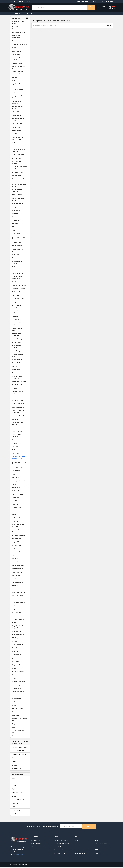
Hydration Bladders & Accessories (20, 532)
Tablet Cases (20, 717)
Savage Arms (16, 812)
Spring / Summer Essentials (20, 164)
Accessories (20, 371)
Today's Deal (16, 15)
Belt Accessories (20, 271)
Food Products (20, 489)
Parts (20, 611)
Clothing (20, 283)
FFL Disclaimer (29, 15)
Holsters (20, 516)
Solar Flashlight (20, 256)
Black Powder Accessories (20, 38)
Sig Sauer (15, 790)
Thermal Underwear (20, 364)
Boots (20, 49)
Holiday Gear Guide (20, 91)
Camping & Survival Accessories (20, 413)
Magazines (20, 225)
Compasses (20, 441)
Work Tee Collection (20, 205)
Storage (20, 713)
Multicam (20, 587)
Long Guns (20, 94)
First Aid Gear (20, 222)
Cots (13, 759)
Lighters (20, 557)
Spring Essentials (20, 174)
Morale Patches (20, 132)
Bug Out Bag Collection (20, 402)
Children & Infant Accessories (20, 279)
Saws (20, 660)
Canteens (20, 421)
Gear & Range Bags (20, 300)
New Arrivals (20, 590)
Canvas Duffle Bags (20, 275)
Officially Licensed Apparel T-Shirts (20, 140)
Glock (14, 780)
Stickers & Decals (20, 710)
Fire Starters (20, 472)
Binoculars (20, 390)
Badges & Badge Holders (20, 264)
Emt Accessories (20, 469)
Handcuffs (20, 506)
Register (102, 9)
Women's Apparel (20, 196)
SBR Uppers (20, 663)
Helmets (20, 513)
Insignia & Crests (20, 543)
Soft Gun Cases (20, 703)
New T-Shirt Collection (20, 136)
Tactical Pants (20, 177)
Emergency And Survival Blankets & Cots (20, 459)
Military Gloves (20, 117)
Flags (20, 476)
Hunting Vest (20, 519)
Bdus (20, 268)
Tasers (20, 729)
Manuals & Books (20, 564)
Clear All (109, 27)
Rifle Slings (20, 639)
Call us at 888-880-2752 (20, 855)
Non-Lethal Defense (20, 597)
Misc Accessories (20, 574)
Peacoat (20, 617)
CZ (13, 783)
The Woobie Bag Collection (20, 192)
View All (14, 815)
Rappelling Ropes (20, 633)
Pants (20, 144)
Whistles (20, 738)
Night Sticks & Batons (20, 594)
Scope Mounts (20, 666)
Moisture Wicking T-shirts (20, 331)
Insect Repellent (17, 540)
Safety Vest (20, 653)
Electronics (20, 455)
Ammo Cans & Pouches (20, 383)
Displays (20, 445)
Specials (20, 707)
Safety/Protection (20, 656)
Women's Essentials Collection (20, 201)
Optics (20, 601)
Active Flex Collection (20, 34)
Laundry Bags (16, 321)
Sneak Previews (20, 700)
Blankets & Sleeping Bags (20, 394)
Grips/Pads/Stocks (20, 496)
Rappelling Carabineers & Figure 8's (20, 628)
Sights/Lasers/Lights (20, 693)
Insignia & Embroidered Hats (20, 313)
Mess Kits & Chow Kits (20, 567)
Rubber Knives (20, 235)
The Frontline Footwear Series (20, 187)
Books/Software (20, 399)
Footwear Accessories (20, 492)
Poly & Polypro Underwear (20, 348)
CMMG (14, 808)
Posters (14, 624)
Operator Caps (20, 344)
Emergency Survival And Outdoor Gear (20, 465)
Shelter (20, 680)
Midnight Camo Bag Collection (20, 98)
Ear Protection (17, 452)
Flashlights (20, 479)
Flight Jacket (20, 297)
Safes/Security (20, 650)
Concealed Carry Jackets (20, 60)
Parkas (20, 607)
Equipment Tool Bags (20, 294)
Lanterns (20, 550)
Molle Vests (20, 580)
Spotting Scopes (20, 160)
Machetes (20, 560)
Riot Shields (20, 643)
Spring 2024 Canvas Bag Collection (20, 169)
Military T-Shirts (20, 129)
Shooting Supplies (20, 687)
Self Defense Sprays (20, 673)
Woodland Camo (20, 247)
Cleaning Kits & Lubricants (20, 437)
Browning (15, 805)
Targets (20, 725)
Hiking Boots (20, 304)
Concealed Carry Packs (20, 287)
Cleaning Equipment (20, 433)
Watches (20, 368)
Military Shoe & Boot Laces (20, 121)
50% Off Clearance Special (20, 29)
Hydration (20, 523)
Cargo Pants (20, 56)
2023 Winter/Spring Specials (20, 24)
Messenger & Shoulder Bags (20, 325)
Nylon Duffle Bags (20, 340)
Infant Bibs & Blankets (20, 537)
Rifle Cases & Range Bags (20, 357)
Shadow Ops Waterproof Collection (20, 152)
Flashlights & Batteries (20, 482)
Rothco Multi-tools (20, 646)
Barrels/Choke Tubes (20, 387)
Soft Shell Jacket (20, 361)
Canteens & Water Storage (20, 425)
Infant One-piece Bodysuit (20, 308)
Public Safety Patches (20, 352)
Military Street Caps (20, 125)
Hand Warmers (16, 502)
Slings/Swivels (20, 697)
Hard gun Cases (20, 509)
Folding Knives (20, 229)
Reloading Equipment (20, 636)
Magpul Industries (17, 794)
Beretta (14, 798)
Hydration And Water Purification (20, 527)
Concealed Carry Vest (20, 290)
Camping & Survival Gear (20, 417)
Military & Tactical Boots (20, 109)
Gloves (20, 82)
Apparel (20, 259)
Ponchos (15, 763)
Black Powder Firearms (20, 42)
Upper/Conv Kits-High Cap (20, 240)
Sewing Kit (20, 676)
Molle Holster (20, 577)
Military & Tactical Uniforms (20, 252)
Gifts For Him (20, 79)
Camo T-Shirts (20, 53)
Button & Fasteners (20, 405)
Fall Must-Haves (20, 65)
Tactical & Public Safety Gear (20, 721)
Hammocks (15, 499)
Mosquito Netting (20, 584)
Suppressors (20, 212)
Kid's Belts (20, 318)
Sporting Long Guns (20, 156)
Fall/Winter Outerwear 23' (20, 69)
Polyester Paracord (20, 621)
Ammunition (20, 215)
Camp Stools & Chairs (19, 409)
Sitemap (35, 848)
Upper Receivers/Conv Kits (20, 733)
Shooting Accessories (20, 683)
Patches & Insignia (20, 614)
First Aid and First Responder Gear (20, 74)
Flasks (20, 486)
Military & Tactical (20, 570)
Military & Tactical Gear (20, 113)
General (20, 232)
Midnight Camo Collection (20, 104)
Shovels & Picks (20, 690)
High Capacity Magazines (20, 86)
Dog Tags (20, 448)
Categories (16, 20)
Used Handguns (20, 244)
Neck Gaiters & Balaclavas (20, 336)
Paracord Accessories (20, 604)
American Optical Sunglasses (20, 379)
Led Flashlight (20, 554)
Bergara (14, 787)
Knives (20, 218)
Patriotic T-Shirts (20, 148)
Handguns (20, 208)
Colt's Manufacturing (18, 801)
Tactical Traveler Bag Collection (20, 181)
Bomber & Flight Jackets (20, 46)
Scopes (20, 670)
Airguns (20, 374)
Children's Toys (20, 429)
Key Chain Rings (20, 547)
